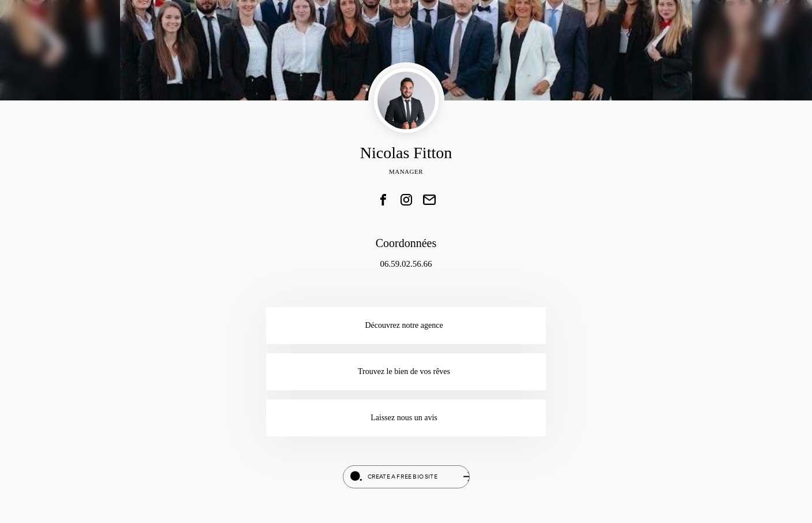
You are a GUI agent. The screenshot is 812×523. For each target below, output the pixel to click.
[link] (383, 200)
